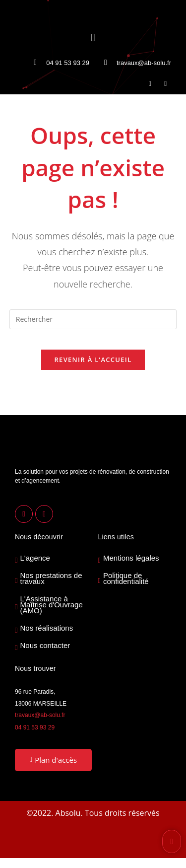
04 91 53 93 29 (35, 727)
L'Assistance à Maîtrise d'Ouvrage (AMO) (51, 605)
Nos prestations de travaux (51, 579)
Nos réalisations (46, 628)
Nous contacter (45, 646)
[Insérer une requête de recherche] (93, 319)
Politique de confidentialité (126, 579)
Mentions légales (131, 558)
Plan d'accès (53, 760)
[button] (93, 37)
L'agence (35, 558)
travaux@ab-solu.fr (40, 715)
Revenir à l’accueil (93, 360)
